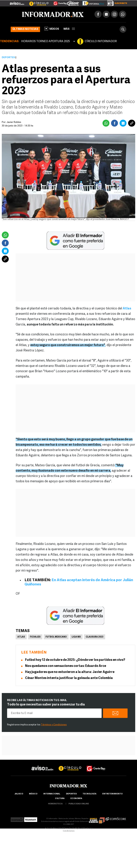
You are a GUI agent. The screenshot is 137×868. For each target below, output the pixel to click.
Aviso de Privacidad (54, 828)
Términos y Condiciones (54, 725)
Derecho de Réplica (73, 828)
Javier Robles (14, 122)
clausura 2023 (95, 637)
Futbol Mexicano (56, 637)
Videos (52, 29)
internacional (52, 794)
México (33, 794)
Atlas (21, 637)
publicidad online (79, 804)
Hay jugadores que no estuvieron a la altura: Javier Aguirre (70, 672)
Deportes (8, 58)
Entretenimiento (112, 794)
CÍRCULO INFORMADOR (101, 41)
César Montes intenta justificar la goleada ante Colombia (69, 678)
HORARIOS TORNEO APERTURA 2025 (45, 41)
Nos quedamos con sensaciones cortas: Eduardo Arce (66, 666)
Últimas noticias (25, 29)
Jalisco (19, 794)
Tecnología (89, 794)
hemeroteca (55, 804)
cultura (60, 799)
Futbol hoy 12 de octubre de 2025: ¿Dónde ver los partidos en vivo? (75, 660)
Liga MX (76, 637)
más (69, 29)
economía (76, 799)
